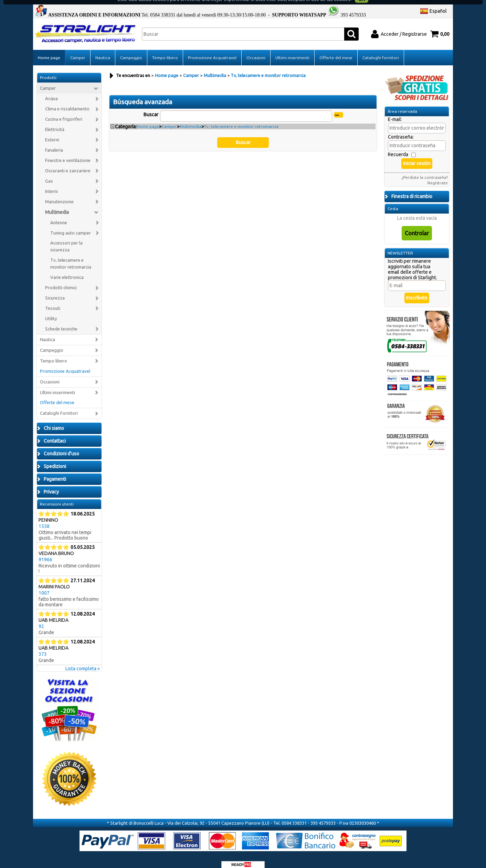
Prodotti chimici (61, 280)
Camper (78, 49)
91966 (45, 552)
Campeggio (131, 49)
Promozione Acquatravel (212, 49)
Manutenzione (59, 193)
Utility (51, 310)
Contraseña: (401, 129)
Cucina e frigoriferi (64, 111)
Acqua (51, 91)
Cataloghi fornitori (381, 49)
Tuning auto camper (71, 225)
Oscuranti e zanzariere (68, 162)
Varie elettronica (67, 269)
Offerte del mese (336, 49)
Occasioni (256, 49)
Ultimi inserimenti (292, 49)
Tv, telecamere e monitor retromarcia (71, 256)
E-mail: (395, 111)
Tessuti (53, 300)
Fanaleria (54, 142)
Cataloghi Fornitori (59, 405)
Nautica (103, 49)
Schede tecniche (61, 321)
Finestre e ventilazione (68, 152)
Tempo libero (165, 49)
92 (41, 618)
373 (43, 646)
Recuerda (398, 147)
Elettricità (55, 121)
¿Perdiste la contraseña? (425, 169)
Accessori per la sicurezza (66, 238)
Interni (51, 183)
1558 (44, 518)
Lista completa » (83, 661)
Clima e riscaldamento (67, 101)
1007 (44, 585)
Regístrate (438, 175)
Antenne (59, 214)
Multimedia (57, 204)
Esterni (52, 132)
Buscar (151, 106)
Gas (49, 173)
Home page (49, 49)
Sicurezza (55, 290)
